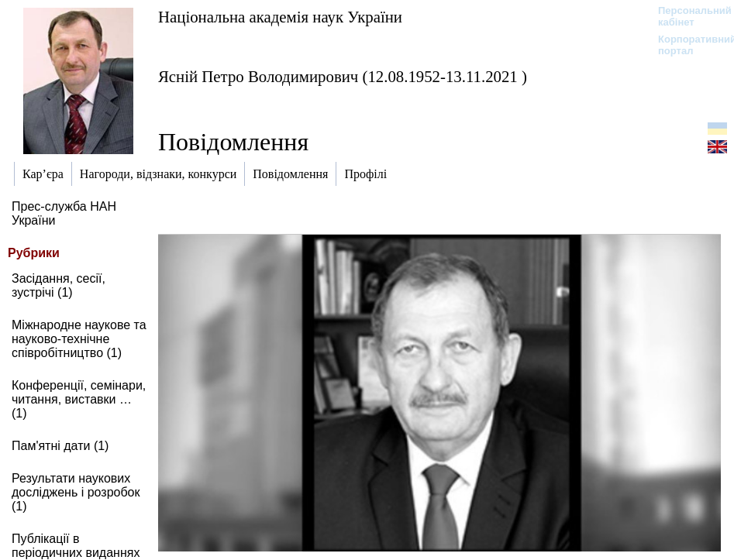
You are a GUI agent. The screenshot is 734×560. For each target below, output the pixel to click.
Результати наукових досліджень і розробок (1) (76, 492)
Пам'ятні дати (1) (60, 446)
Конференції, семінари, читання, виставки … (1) (79, 399)
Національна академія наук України (280, 17)
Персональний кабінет (687, 16)
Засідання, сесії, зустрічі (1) (59, 285)
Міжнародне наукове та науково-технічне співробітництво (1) (79, 339)
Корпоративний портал (687, 45)
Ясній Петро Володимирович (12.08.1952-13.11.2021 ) (343, 76)
